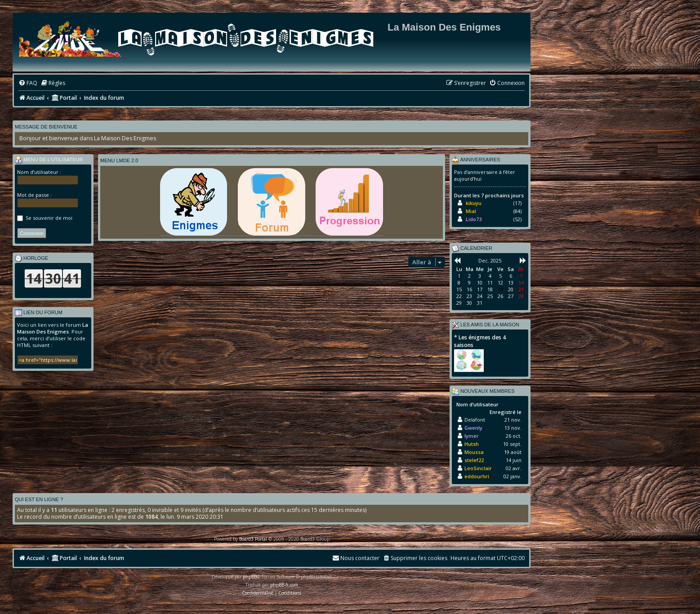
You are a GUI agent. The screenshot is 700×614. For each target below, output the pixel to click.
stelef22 (474, 460)
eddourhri (477, 476)
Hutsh (472, 444)
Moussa (474, 452)
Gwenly (473, 428)
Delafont (475, 420)
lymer (472, 436)
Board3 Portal (253, 539)
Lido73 (474, 219)
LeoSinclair (478, 468)
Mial (471, 211)
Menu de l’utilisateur (49, 160)
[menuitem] (28, 83)
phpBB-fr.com (284, 585)
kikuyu (474, 203)
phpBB (250, 577)
